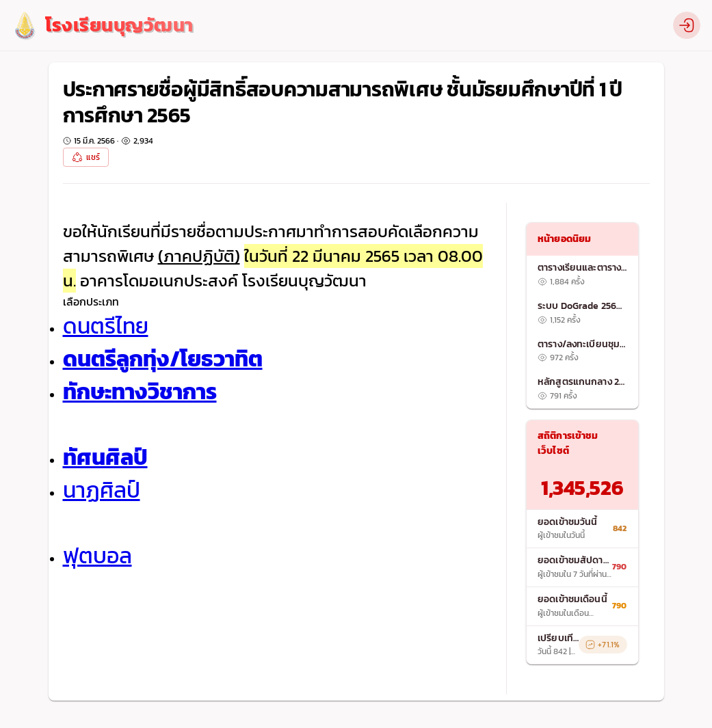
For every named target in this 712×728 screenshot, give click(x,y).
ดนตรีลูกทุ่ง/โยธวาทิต (163, 359)
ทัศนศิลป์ (105, 457)
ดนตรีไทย (106, 326)
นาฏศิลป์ (102, 490)
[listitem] (582, 275)
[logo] (102, 26)
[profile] (687, 25)
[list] (582, 332)
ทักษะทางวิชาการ (140, 392)
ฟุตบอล (97, 556)
